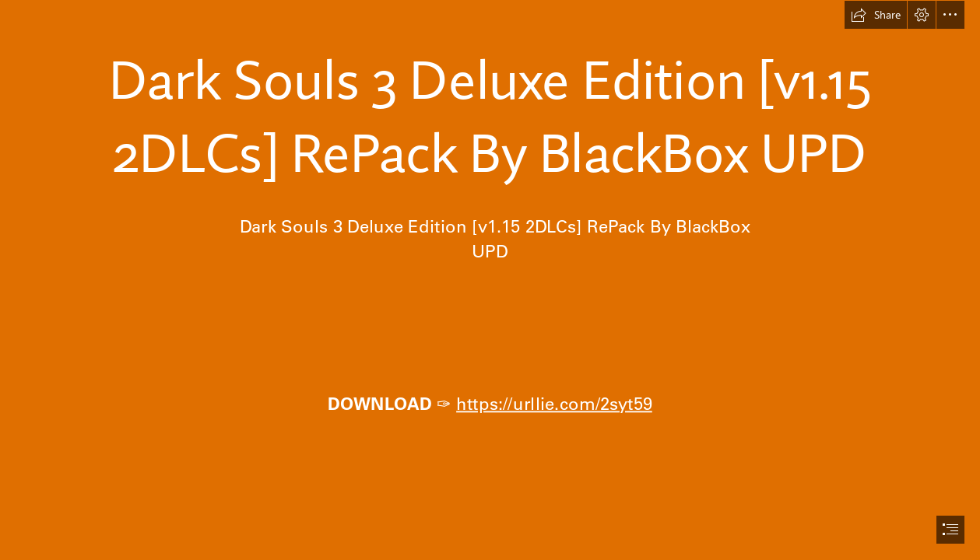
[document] (490, 280)
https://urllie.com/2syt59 (554, 403)
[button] (876, 15)
